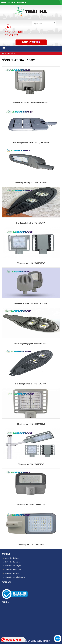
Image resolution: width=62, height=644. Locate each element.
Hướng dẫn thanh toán (12, 562)
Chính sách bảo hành (11, 573)
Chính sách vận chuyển (12, 566)
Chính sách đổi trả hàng (12, 569)
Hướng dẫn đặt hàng (11, 558)
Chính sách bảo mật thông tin (14, 577)
